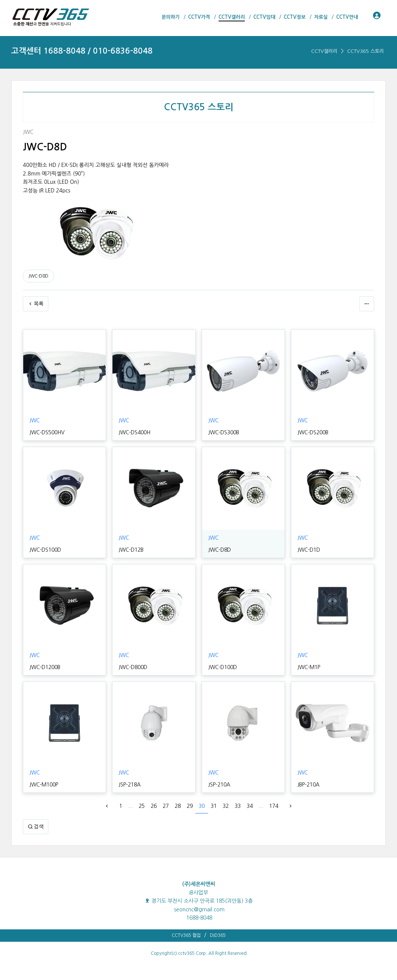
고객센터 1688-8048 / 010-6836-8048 (82, 51)
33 (238, 806)
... (130, 806)
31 (214, 806)
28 (178, 806)
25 (142, 806)
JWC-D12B (131, 550)
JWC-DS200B (313, 432)
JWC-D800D (133, 667)
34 (250, 806)
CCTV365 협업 (186, 935)
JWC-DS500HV (47, 432)
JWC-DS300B (224, 432)
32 (226, 806)
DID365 (218, 935)
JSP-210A (219, 785)
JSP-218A (130, 785)
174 (274, 806)
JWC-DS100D (45, 550)
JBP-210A (308, 785)
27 (166, 806)
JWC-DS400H (134, 432)
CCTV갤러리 (324, 51)
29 (190, 806)
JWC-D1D (309, 550)
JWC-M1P (309, 667)
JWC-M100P (44, 785)
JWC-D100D (222, 667)
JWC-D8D (38, 276)
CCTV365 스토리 (366, 51)
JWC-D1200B (45, 667)
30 (202, 806)
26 (154, 806)
